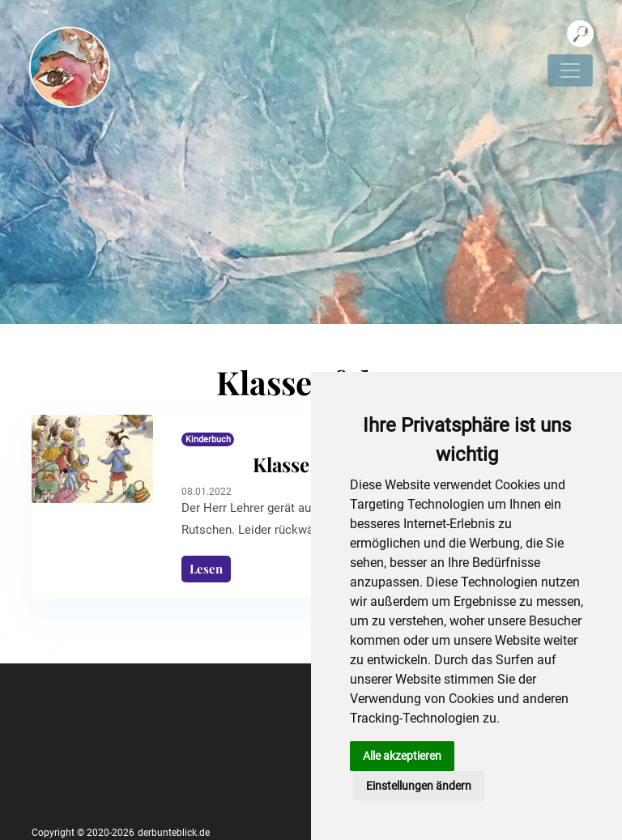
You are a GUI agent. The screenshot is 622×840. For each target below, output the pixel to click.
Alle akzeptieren (402, 756)
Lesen (206, 569)
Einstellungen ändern (419, 786)
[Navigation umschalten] (570, 70)
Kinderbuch (208, 439)
